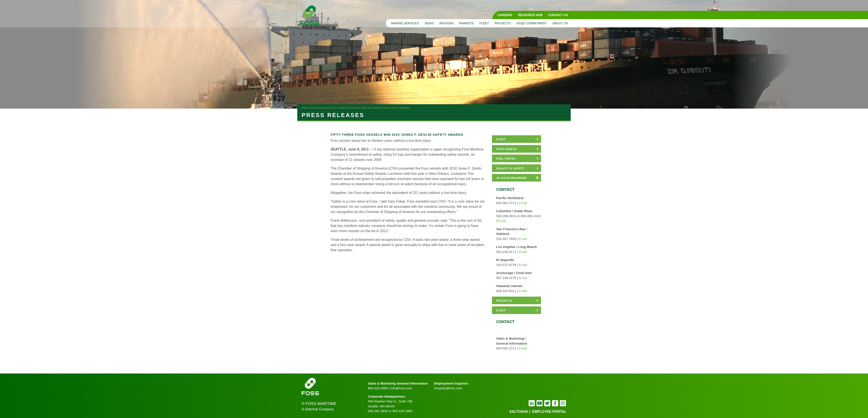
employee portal (549, 412)
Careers (505, 15)
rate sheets (506, 149)
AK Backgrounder (511, 178)
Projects (503, 23)
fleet (501, 139)
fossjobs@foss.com (448, 388)
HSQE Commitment (532, 23)
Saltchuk (519, 412)
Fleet (484, 23)
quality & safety (510, 169)
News (429, 23)
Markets (467, 23)
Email (523, 203)
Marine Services (405, 23)
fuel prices (506, 159)
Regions (446, 23)
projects (504, 301)
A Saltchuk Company (318, 409)
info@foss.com (401, 388)
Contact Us (558, 15)
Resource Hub (530, 15)
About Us (560, 23)
